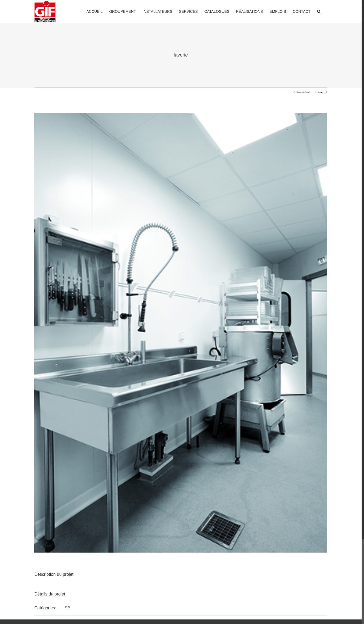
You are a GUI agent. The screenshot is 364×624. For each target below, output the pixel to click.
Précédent (303, 92)
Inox (68, 607)
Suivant (319, 92)
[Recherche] (319, 11)
